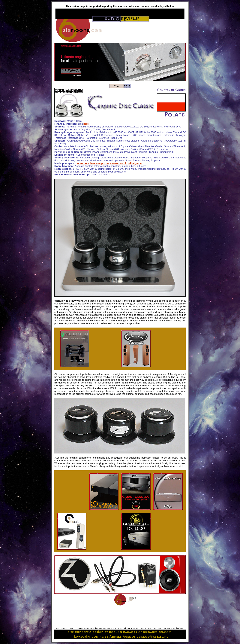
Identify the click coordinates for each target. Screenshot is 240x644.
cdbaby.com (135, 163)
